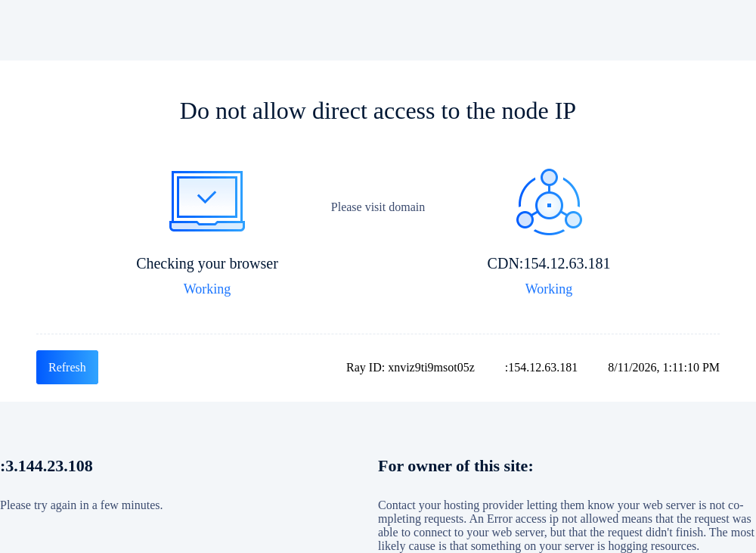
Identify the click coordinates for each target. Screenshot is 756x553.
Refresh (67, 367)
